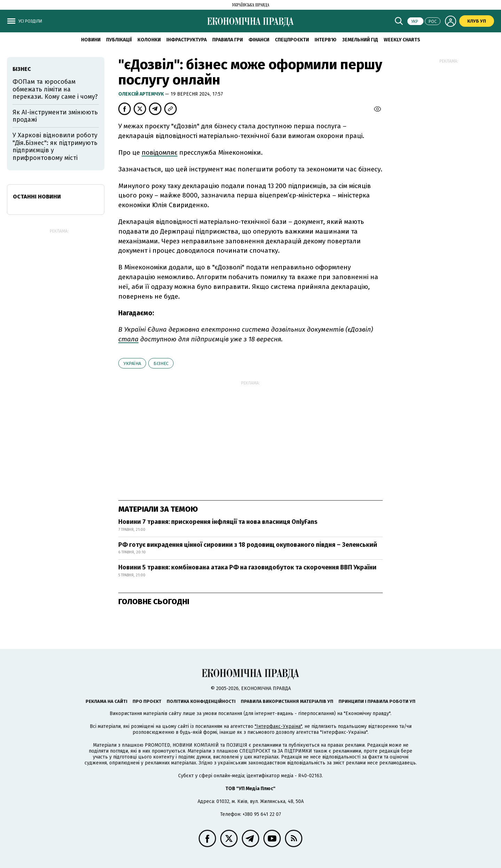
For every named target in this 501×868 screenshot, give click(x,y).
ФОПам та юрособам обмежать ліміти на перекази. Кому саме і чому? (55, 89)
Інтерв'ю (325, 40)
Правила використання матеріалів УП (287, 701)
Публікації (119, 40)
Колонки (149, 40)
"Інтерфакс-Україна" (278, 726)
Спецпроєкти (292, 40)
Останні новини (37, 197)
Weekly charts (402, 40)
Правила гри (228, 40)
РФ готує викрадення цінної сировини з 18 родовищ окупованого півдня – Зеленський (248, 545)
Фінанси (259, 40)
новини (91, 40)
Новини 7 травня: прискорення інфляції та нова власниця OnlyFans (218, 522)
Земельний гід (360, 40)
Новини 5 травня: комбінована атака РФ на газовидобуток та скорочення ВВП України (247, 567)
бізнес (161, 363)
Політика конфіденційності (201, 701)
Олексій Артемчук (142, 94)
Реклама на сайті (106, 701)
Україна (132, 363)
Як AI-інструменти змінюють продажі (55, 116)
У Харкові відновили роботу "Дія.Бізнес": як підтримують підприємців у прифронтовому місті (55, 147)
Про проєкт (147, 701)
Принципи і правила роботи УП (377, 701)
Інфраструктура (186, 40)
